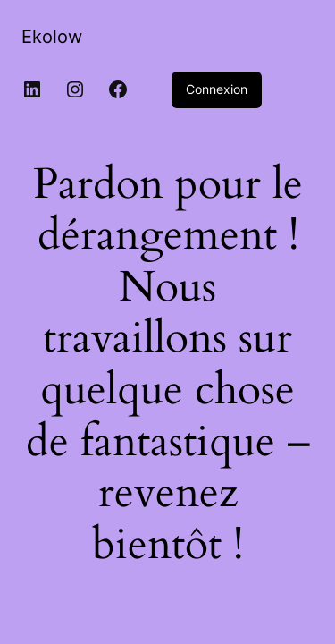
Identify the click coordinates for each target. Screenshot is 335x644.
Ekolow (52, 37)
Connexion (217, 89)
